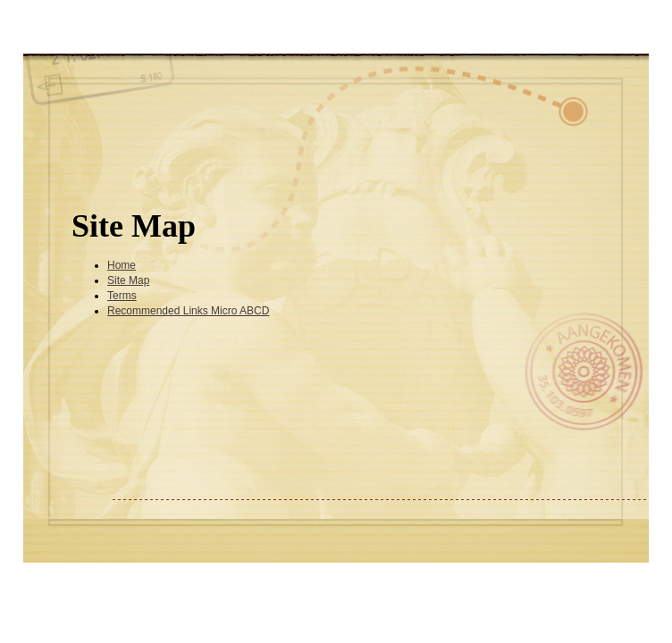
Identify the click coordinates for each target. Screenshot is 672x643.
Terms (122, 296)
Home (122, 265)
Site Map (128, 280)
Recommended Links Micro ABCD (188, 311)
